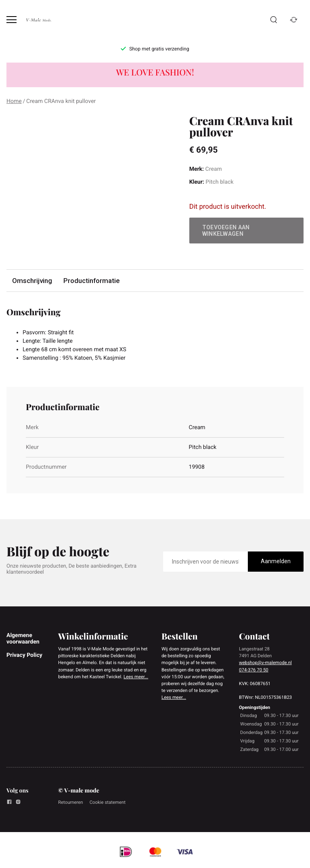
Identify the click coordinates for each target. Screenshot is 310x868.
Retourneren (71, 802)
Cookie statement (108, 802)
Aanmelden (276, 561)
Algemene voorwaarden (23, 639)
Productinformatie (91, 281)
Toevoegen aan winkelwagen (226, 231)
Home (14, 101)
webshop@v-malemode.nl (265, 663)
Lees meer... (136, 677)
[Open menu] (12, 20)
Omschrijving (32, 281)
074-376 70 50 (254, 670)
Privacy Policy (24, 655)
